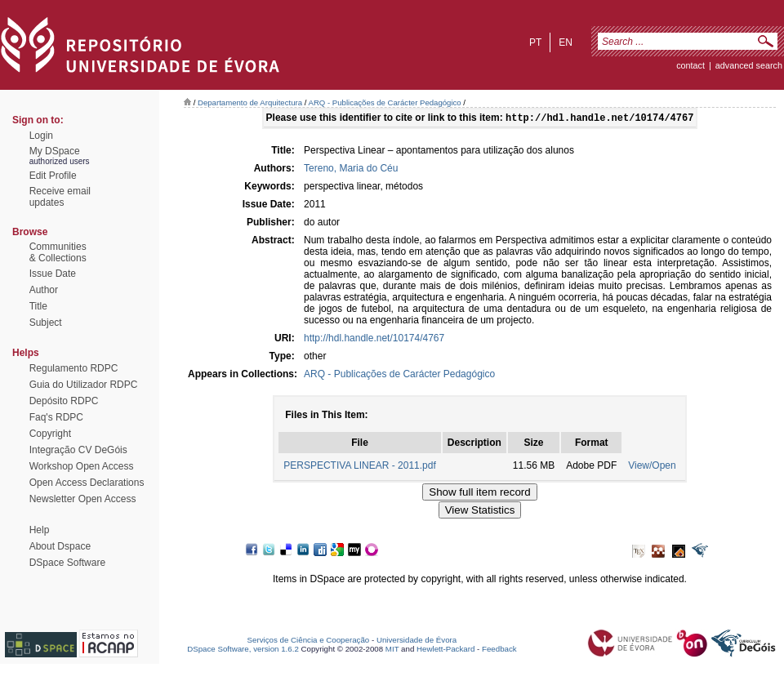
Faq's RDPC (56, 417)
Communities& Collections (58, 252)
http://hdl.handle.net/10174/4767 (374, 340)
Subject (46, 323)
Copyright (50, 434)
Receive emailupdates (60, 197)
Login (41, 136)
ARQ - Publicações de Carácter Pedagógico (385, 102)
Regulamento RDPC (74, 368)
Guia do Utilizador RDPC (84, 385)
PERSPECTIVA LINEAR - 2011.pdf (360, 467)
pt (535, 42)
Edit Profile (53, 176)
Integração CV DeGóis (78, 450)
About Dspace (60, 546)
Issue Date (53, 274)
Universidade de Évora (416, 641)
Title (38, 306)
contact (690, 65)
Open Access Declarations (87, 483)
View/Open (652, 467)
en (566, 42)
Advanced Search (749, 65)
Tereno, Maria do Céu (351, 170)
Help (40, 530)
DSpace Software (67, 563)
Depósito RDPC (64, 401)
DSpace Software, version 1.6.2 (243, 650)
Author (44, 290)
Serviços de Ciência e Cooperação (309, 641)
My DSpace (55, 151)
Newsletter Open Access (83, 499)
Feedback (499, 650)
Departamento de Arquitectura (250, 102)
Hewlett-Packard (445, 650)
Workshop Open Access (82, 466)
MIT (392, 650)
